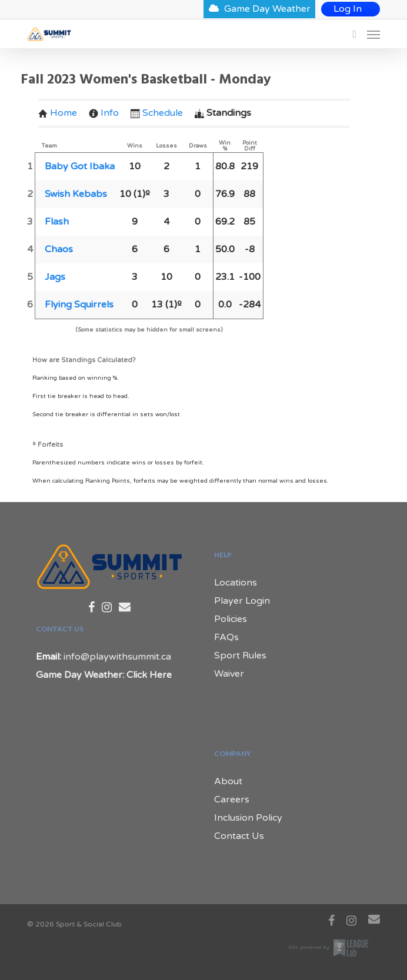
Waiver (229, 674)
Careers (232, 800)
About (228, 781)
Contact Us (239, 836)
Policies (231, 619)
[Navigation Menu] (373, 34)
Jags (55, 277)
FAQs (226, 637)
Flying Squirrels (79, 305)
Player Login (242, 601)
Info (104, 113)
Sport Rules (240, 655)
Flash (57, 222)
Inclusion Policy (248, 818)
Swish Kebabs (76, 194)
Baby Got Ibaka (80, 166)
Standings (223, 113)
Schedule (157, 113)
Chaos (59, 249)
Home (58, 113)
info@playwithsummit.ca (117, 657)
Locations (236, 583)
